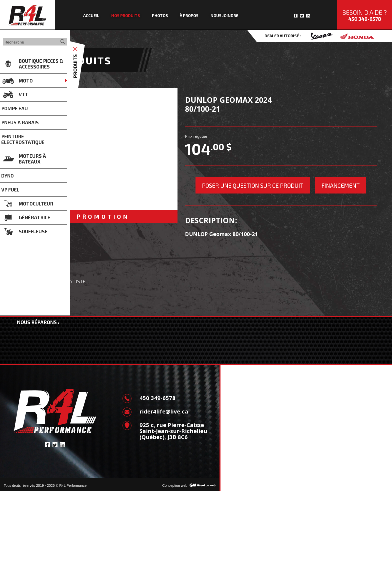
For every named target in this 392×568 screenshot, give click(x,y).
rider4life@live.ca (155, 488)
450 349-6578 (365, 19)
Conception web (175, 563)
